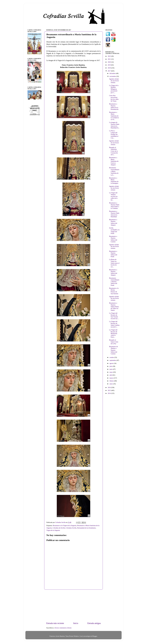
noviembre (113, 76)
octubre (112, 357)
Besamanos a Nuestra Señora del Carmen (113, 239)
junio (111, 369)
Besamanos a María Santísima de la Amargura (114, 181)
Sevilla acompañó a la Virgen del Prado (114, 231)
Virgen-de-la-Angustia (53, 530)
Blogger (95, 636)
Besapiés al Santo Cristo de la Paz (114, 342)
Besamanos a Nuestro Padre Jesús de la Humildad (114, 214)
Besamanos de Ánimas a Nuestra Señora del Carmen (113, 350)
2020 (109, 62)
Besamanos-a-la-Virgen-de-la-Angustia (65, 525)
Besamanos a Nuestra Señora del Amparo (113, 222)
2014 (109, 393)
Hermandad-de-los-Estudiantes (86, 528)
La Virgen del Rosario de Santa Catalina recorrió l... (114, 324)
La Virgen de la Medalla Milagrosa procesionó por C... (114, 89)
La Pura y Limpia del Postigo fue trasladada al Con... (114, 134)
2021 (109, 59)
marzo (112, 378)
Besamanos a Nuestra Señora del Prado (113, 254)
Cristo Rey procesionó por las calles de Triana (114, 98)
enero (111, 384)
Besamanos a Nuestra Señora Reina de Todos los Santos (114, 307)
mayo (111, 372)
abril (111, 375)
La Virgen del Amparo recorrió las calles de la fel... (113, 196)
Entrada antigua (94, 623)
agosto (112, 363)
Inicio (76, 623)
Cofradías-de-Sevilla (59, 528)
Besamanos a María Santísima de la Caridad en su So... (114, 116)
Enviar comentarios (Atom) (63, 628)
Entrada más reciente (55, 623)
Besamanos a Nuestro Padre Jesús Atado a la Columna (114, 206)
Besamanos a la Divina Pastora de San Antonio (114, 291)
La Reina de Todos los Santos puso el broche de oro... (114, 263)
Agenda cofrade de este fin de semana (114, 81)
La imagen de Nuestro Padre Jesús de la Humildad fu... (114, 125)
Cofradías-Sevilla (71, 528)
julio (111, 366)
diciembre (113, 73)
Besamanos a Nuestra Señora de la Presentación (114, 107)
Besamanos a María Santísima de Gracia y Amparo (114, 161)
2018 (109, 68)
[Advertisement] (73, 606)
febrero (112, 381)
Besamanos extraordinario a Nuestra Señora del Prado (114, 282)
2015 (109, 390)
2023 (109, 56)
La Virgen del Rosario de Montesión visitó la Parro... (113, 333)
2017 (109, 71)
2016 (109, 387)
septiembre (113, 360)
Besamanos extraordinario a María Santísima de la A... (114, 171)
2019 (109, 65)
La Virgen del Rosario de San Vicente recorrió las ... (114, 316)
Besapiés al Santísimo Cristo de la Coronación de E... (113, 151)
